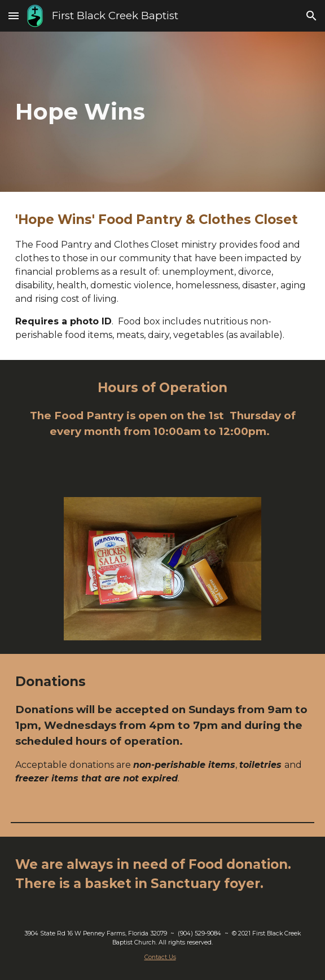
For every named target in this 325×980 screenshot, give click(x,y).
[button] (14, 16)
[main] (162, 111)
